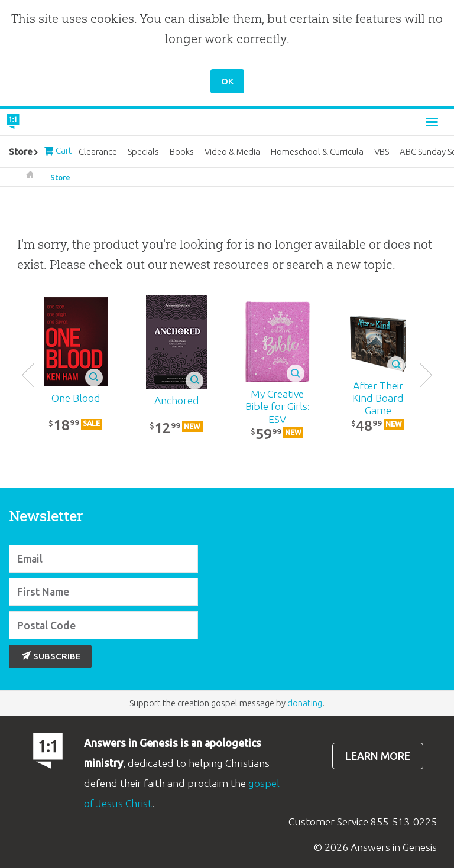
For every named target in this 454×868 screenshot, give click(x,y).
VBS (382, 152)
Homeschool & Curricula (317, 152)
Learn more (378, 756)
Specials (143, 152)
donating (305, 703)
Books (182, 152)
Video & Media (232, 152)
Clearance (98, 152)
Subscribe (51, 656)
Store (60, 177)
